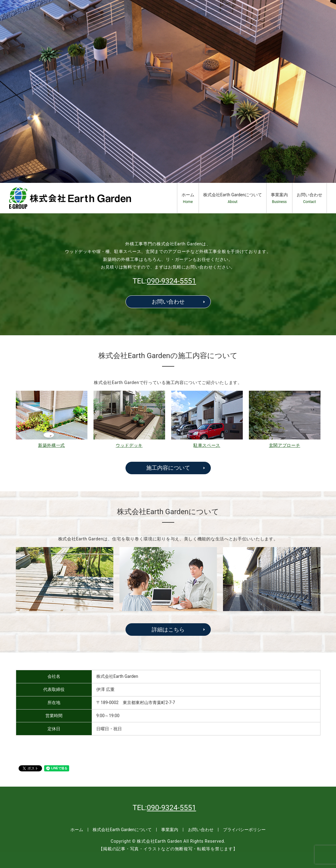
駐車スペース (207, 445)
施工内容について (168, 468)
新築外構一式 (51, 445)
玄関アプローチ (285, 445)
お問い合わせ (309, 198)
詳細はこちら (168, 630)
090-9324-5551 (172, 281)
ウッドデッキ (129, 445)
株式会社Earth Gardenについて (233, 198)
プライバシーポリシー (244, 830)
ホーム (188, 198)
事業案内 (279, 198)
